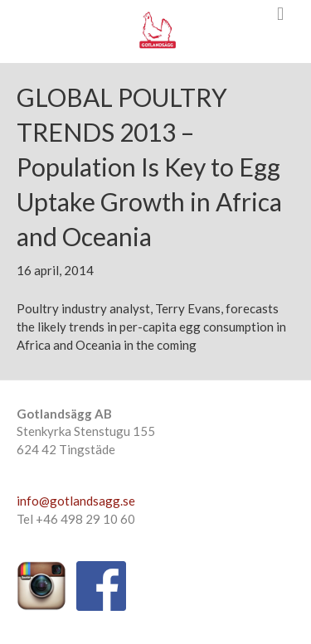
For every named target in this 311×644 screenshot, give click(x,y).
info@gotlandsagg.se (76, 501)
